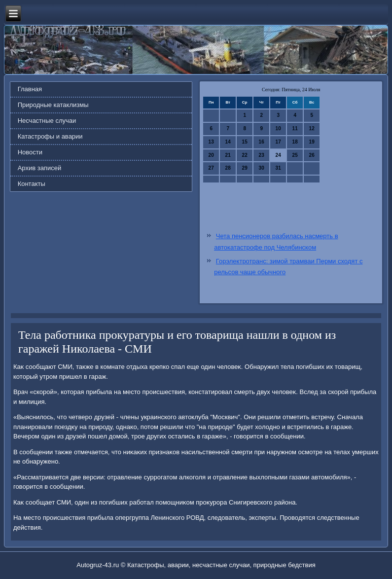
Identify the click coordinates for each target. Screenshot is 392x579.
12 (312, 128)
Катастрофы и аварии (50, 136)
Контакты (32, 184)
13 (211, 142)
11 (295, 128)
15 (245, 142)
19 (312, 142)
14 (228, 142)
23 (262, 155)
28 (228, 168)
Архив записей (40, 168)
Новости (30, 152)
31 (278, 168)
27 (211, 168)
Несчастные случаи (47, 121)
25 (295, 155)
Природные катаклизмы (53, 105)
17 (278, 142)
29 (245, 168)
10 (278, 128)
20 (211, 155)
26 (312, 155)
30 (262, 168)
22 (245, 155)
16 (262, 142)
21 (228, 155)
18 (295, 142)
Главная (30, 89)
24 (278, 155)
